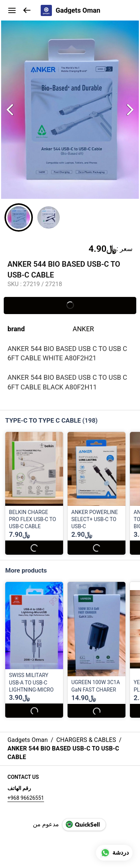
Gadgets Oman (78, 10)
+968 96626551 (26, 798)
